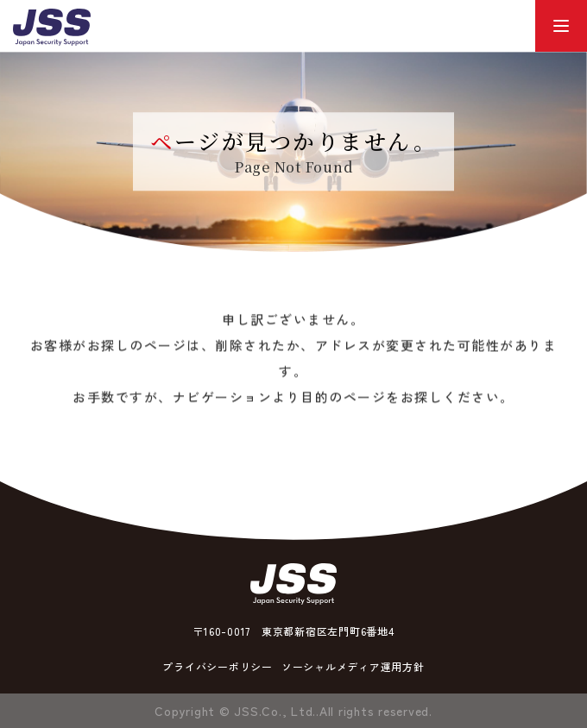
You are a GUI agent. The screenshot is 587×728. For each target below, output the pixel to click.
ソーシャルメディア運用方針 (353, 666)
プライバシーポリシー (218, 666)
